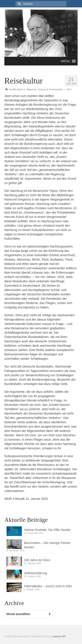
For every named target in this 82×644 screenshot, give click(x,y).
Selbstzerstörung (36, 573)
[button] (65, 61)
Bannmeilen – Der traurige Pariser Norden (47, 545)
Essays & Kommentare (51, 89)
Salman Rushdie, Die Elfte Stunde (47, 530)
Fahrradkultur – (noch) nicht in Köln (48, 586)
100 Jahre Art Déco (37, 560)
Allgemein (32, 89)
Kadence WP (59, 636)
